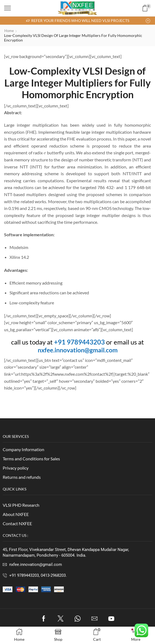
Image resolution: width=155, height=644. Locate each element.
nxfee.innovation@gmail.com (78, 350)
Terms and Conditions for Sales (31, 459)
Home (10, 31)
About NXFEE (16, 514)
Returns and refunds (22, 477)
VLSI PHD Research (21, 505)
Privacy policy (16, 468)
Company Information (23, 449)
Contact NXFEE (17, 523)
